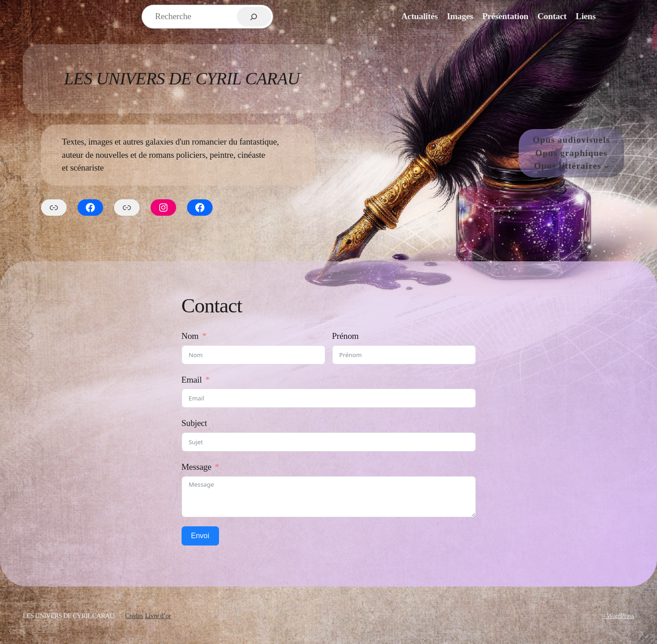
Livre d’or (158, 616)
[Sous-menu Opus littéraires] (606, 166)
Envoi (200, 536)
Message (197, 467)
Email (192, 380)
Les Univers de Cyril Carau (182, 78)
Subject (194, 423)
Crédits (134, 616)
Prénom (346, 336)
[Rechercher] (254, 17)
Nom (190, 336)
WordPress (620, 616)
